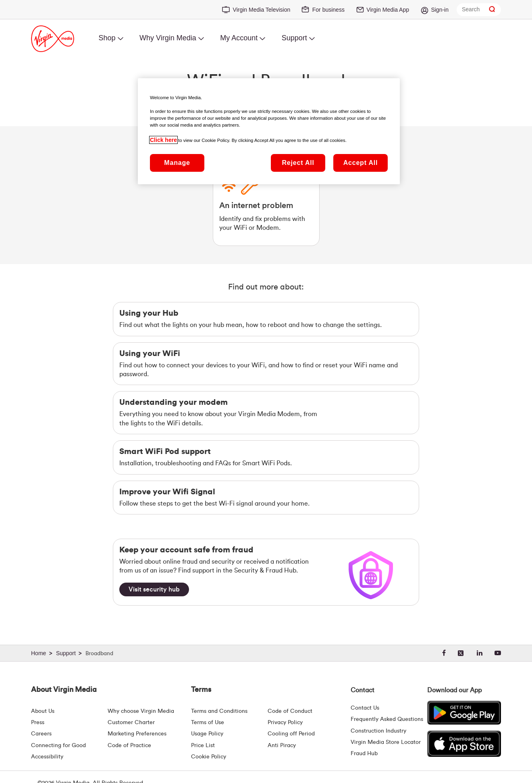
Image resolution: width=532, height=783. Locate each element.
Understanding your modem (174, 402)
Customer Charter (131, 723)
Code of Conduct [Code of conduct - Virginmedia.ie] (290, 711)
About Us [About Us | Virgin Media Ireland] (43, 711)
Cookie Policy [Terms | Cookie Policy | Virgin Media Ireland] (209, 757)
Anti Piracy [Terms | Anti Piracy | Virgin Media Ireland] (282, 746)
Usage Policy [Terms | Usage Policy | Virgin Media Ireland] (207, 734)
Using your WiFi (150, 354)
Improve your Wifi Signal (167, 492)
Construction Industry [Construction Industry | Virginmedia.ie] (378, 731)
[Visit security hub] (154, 589)
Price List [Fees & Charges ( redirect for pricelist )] (203, 746)
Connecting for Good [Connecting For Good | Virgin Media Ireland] (58, 746)
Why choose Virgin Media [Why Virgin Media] (141, 711)
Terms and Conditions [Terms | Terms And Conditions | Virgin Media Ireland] (219, 711)
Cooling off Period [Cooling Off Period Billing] (291, 734)
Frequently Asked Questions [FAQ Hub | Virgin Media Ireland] (387, 719)
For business (328, 10)
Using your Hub (149, 313)
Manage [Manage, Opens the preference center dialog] (177, 163)
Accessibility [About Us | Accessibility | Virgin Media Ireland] (47, 757)
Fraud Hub (364, 754)
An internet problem (256, 206)
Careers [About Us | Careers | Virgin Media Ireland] (41, 734)
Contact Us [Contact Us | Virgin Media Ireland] (365, 708)
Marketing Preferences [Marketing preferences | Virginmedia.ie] (137, 734)
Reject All (298, 163)
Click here (163, 140)
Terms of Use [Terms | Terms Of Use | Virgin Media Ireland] (208, 723)
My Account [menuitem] (239, 38)
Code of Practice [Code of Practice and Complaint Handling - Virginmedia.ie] (129, 746)
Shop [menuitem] (107, 38)
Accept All (361, 163)
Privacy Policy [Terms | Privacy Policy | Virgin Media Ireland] (285, 723)
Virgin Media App (388, 10)
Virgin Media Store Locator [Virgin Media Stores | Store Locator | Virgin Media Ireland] (386, 742)
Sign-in (440, 10)
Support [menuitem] (294, 38)
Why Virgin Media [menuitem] (168, 38)
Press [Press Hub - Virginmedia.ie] (38, 723)
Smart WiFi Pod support (165, 452)
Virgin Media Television (262, 10)
